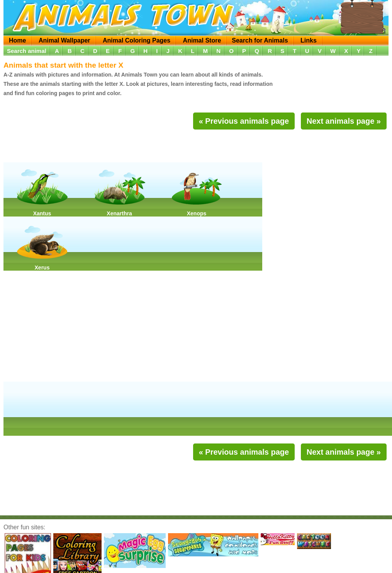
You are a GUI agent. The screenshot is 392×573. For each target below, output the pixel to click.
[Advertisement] (196, 147)
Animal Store (202, 40)
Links (309, 40)
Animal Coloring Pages (137, 40)
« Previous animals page (244, 121)
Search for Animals (260, 40)
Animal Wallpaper (64, 40)
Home (17, 40)
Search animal (27, 51)
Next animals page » (344, 121)
